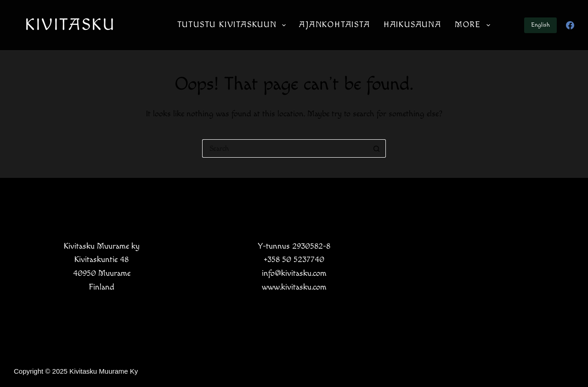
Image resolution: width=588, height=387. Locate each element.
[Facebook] (570, 25)
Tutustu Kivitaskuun (234, 25)
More (474, 25)
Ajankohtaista (334, 25)
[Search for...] (285, 148)
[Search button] (377, 148)
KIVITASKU (70, 25)
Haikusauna (413, 25)
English (540, 25)
